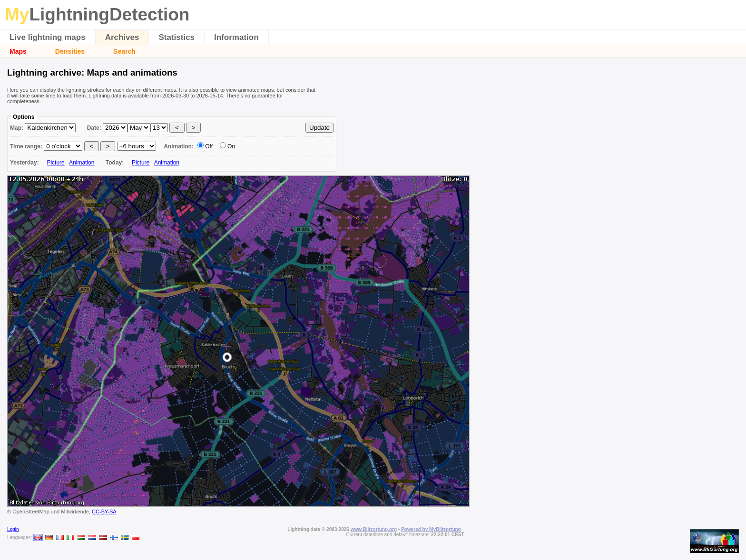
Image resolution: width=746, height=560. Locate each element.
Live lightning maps (48, 37)
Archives (122, 37)
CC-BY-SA (104, 512)
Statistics (177, 37)
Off (209, 146)
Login (13, 529)
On (231, 146)
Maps (18, 51)
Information (236, 37)
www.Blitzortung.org (374, 529)
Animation (82, 163)
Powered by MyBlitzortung (431, 529)
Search (124, 51)
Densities (70, 51)
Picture (55, 163)
